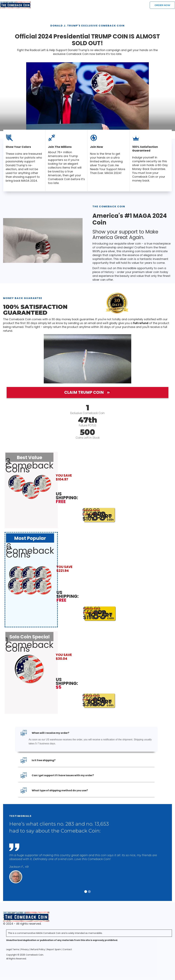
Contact (67, 949)
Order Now (162, 5)
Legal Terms (13, 949)
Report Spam (54, 949)
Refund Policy (38, 949)
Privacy (25, 949)
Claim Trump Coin (87, 392)
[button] (86, 892)
